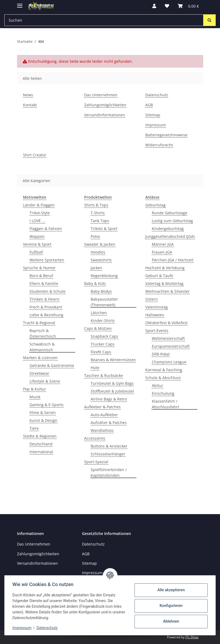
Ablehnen (170, 621)
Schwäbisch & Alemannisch (42, 347)
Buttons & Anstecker (109, 446)
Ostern (152, 299)
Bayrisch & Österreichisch (43, 333)
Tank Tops (100, 221)
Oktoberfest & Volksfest (166, 323)
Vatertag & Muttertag (164, 283)
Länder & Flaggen (39, 205)
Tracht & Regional (39, 323)
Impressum (23, 628)
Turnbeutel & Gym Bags (112, 383)
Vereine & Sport (37, 244)
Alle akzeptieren (170, 590)
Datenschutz (48, 628)
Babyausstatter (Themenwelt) (104, 302)
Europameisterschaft (171, 346)
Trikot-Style (40, 213)
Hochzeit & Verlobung (165, 268)
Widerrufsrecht (159, 145)
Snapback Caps (104, 336)
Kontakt (30, 105)
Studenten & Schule (47, 291)
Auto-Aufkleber (104, 415)
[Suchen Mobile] (104, 20)
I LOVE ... (37, 221)
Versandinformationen (105, 115)
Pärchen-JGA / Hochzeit (173, 260)
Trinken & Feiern (45, 299)
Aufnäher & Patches (109, 423)
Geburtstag (155, 205)
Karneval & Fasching (164, 370)
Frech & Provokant (46, 307)
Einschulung (163, 393)
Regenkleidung (104, 276)
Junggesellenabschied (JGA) (170, 236)
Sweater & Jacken (100, 244)
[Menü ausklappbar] (20, 3)
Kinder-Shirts (103, 321)
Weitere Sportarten (47, 260)
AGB (149, 105)
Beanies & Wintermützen (113, 360)
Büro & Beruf (41, 276)
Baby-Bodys (101, 291)
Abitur (157, 385)
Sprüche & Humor (39, 268)
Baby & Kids (95, 283)
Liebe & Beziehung (46, 315)
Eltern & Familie (44, 283)
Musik (35, 397)
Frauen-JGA (162, 252)
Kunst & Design (43, 420)
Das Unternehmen (101, 95)
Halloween (155, 315)
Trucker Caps (103, 344)
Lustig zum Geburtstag (172, 221)
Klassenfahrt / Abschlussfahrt (165, 404)
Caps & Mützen (98, 328)
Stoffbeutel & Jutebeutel (112, 391)
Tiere (34, 428)
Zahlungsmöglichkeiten (105, 105)
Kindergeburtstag (168, 229)
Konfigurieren (170, 606)
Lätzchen (99, 313)
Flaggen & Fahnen (46, 229)
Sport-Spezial (96, 462)
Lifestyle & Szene (45, 381)
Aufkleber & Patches (102, 407)
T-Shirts (98, 213)
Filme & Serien (43, 413)
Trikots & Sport (104, 229)
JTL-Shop (192, 637)
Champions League (169, 362)
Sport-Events (157, 331)
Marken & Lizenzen (40, 358)
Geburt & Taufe (159, 276)
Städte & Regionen (40, 436)
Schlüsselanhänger (108, 454)
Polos (95, 236)
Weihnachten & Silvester (168, 291)
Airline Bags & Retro (109, 399)
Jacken (96, 268)
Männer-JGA (163, 244)
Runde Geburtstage (170, 213)
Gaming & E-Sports (47, 405)
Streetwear (39, 373)
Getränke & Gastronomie (52, 365)
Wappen (37, 236)
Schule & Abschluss (163, 378)
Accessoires (95, 438)
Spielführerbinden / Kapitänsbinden (109, 472)
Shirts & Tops (96, 205)
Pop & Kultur (35, 389)
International (41, 452)
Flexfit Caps (101, 352)
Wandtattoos (102, 430)
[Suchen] (209, 20)
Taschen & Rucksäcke (104, 375)
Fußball (36, 252)
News (28, 95)
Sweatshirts (101, 260)
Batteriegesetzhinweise (166, 135)
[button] (154, 6)
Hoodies (98, 252)
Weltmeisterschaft (168, 338)
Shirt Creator (35, 155)
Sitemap (153, 115)
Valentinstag (157, 307)
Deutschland (41, 444)
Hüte (95, 368)
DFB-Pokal (161, 354)
